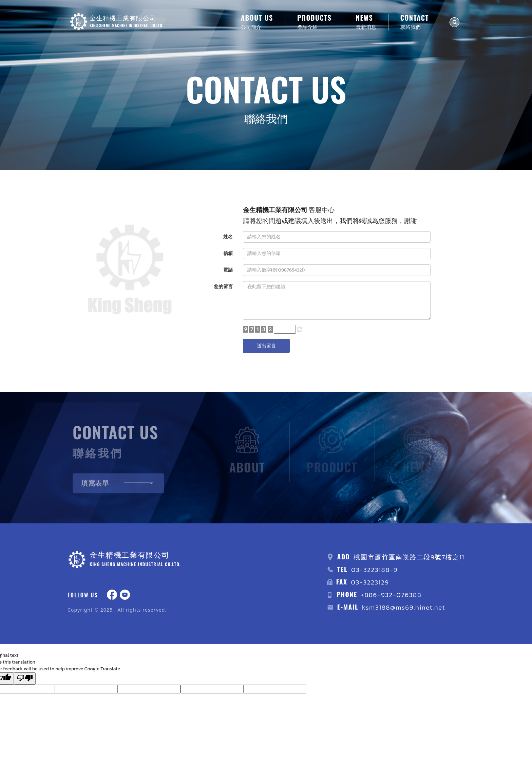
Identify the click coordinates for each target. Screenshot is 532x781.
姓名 (228, 237)
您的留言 (223, 287)
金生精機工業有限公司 (275, 210)
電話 (228, 270)
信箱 (228, 253)
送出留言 (266, 346)
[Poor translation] (25, 678)
